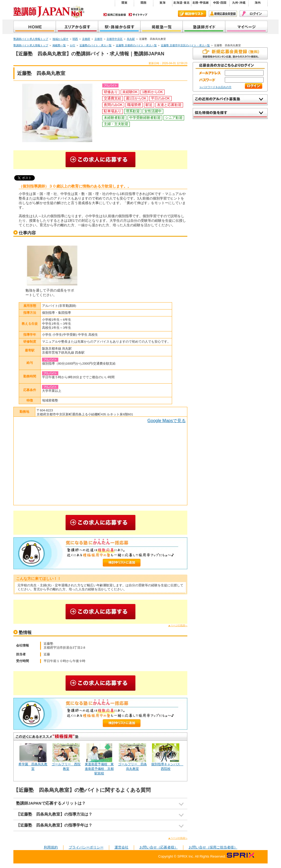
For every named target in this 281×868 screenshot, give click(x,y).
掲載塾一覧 (162, 27)
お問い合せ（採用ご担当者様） (213, 847)
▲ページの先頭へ (178, 625)
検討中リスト (192, 14)
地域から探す (77, 27)
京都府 (86, 39)
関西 (75, 39)
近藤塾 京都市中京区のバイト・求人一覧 (185, 45)
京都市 (98, 39)
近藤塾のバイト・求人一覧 (96, 45)
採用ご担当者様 (115, 15)
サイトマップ (138, 15)
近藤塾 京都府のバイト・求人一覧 (136, 45)
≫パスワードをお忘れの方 (215, 87)
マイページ (246, 27)
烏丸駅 (131, 39)
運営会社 (121, 847)
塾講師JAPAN (35, 27)
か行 (73, 45)
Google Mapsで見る (167, 421)
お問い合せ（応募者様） (159, 847)
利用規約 (51, 847)
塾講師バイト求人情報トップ (31, 39)
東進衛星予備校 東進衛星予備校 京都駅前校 (99, 769)
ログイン (254, 14)
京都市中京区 (115, 39)
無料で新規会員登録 (230, 53)
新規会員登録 (223, 14)
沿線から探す (119, 27)
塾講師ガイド (204, 27)
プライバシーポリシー (86, 847)
